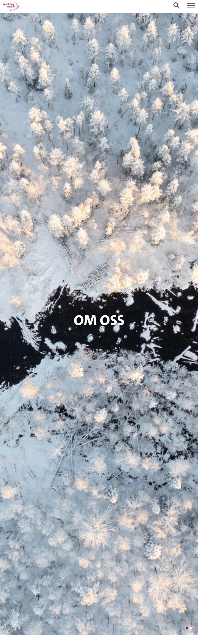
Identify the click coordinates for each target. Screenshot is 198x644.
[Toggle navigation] (191, 6)
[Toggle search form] (177, 5)
